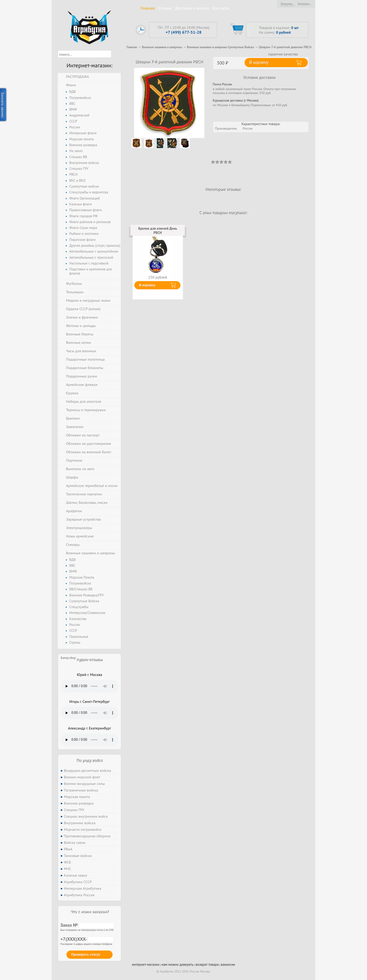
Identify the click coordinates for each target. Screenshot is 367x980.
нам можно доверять (177, 964)
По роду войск (90, 760)
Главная (148, 8)
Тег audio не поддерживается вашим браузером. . (90, 686)
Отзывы (165, 8)
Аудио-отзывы (90, 659)
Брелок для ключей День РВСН (158, 230)
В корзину (147, 285)
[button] (116, 54)
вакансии (228, 964)
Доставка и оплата (192, 8)
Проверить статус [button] (86, 955)
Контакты (221, 8)
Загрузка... (288, 4)
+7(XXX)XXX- (87, 939)
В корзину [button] (259, 62)
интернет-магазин (146, 964)
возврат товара (207, 964)
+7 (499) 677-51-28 (184, 32)
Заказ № (87, 925)
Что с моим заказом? (89, 911)
